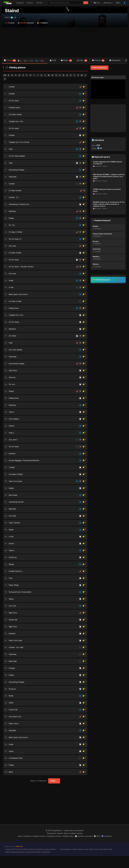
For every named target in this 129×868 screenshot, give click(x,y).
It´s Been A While (16, 235)
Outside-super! (15, 108)
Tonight (12, 474)
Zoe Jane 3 (13, 446)
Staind (12, 11)
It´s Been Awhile (15, 193)
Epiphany (12, 214)
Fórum (97, 3)
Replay (12, 573)
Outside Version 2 (16, 580)
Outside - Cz (14, 200)
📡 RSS (97, 848)
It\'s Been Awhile (15, 115)
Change (12, 678)
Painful (11, 432)
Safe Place (13, 376)
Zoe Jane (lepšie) (16, 355)
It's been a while (15, 305)
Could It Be (13, 720)
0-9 (5, 75)
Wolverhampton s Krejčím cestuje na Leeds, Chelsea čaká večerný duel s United (88, 861)
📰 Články (66, 61)
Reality (12, 495)
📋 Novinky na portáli (84, 848)
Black (11, 784)
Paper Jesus (14, 735)
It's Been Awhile (15, 256)
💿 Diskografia (115, 60)
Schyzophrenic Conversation (20, 601)
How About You (15, 728)
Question (12, 460)
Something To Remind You (19, 207)
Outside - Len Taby (16, 657)
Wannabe (13, 516)
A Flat (11, 291)
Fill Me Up (13, 566)
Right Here (13, 622)
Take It (11, 418)
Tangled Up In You (16, 122)
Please (11, 221)
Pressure (12, 699)
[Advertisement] (64, 43)
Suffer (11, 713)
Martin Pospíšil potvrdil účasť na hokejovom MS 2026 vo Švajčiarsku (28, 864)
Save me (12, 383)
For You (12, 228)
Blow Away (13, 502)
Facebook (107, 848)
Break (11, 706)
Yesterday (13, 179)
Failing (11, 777)
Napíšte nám (68, 848)
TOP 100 (39, 3)
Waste (11, 538)
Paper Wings (14, 594)
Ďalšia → (54, 793)
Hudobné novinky (54, 848)
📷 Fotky (82, 61)
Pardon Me (13, 629)
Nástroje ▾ (108, 3)
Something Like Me (17, 509)
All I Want (13, 340)
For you (12, 390)
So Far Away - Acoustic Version (22, 270)
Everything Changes (17, 172)
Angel (11, 284)
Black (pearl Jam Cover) (18, 298)
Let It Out (12, 615)
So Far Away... (14, 326)
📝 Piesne (24, 61)
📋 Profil (53, 60)
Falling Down (14, 312)
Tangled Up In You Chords (19, 143)
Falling (11, 685)
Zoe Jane (13, 249)
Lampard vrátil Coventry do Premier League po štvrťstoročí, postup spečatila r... (32, 861)
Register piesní (39, 848)
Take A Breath (14, 530)
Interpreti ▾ (20, 3)
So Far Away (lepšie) (17, 157)
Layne (11, 763)
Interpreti (27, 848)
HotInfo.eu (19, 858)
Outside (12, 87)
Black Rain (13, 671)
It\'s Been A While (16, 481)
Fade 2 (11, 439)
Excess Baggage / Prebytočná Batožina (25, 467)
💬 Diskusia (98, 61)
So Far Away (14, 101)
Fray (11, 587)
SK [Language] (118, 3)
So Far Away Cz (15, 242)
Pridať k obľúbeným (99, 68)
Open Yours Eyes (16, 488)
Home (19, 848)
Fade (11, 150)
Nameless (13, 742)
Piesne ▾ (30, 3)
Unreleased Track (16, 770)
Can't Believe (14, 425)
